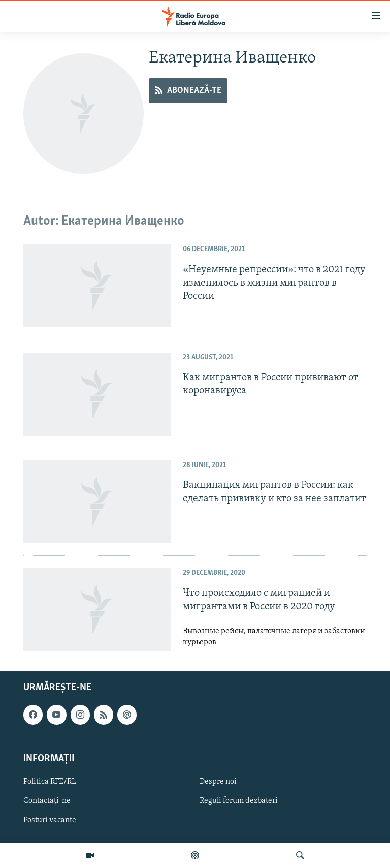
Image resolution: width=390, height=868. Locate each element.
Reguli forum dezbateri (239, 801)
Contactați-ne (47, 801)
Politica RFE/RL (50, 782)
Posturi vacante (50, 820)
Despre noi (218, 782)
